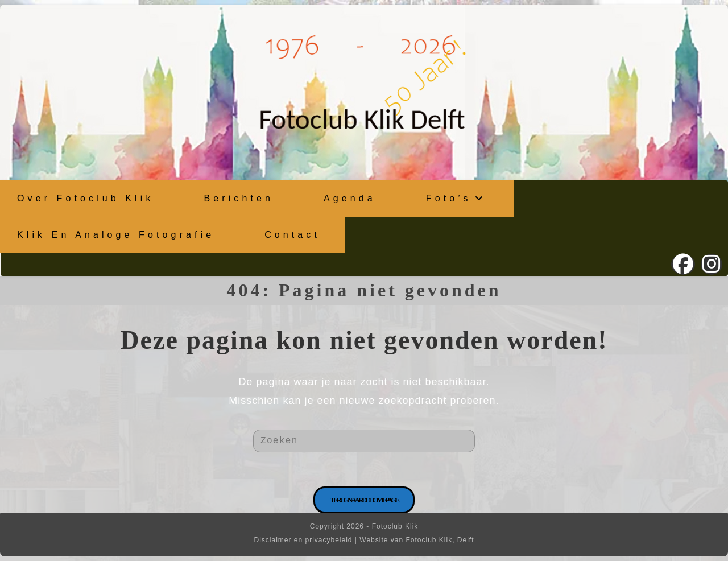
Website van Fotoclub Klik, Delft (417, 540)
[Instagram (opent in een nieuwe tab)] (712, 264)
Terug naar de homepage (364, 500)
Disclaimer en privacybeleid (303, 540)
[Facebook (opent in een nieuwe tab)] (683, 264)
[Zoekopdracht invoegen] (364, 441)
